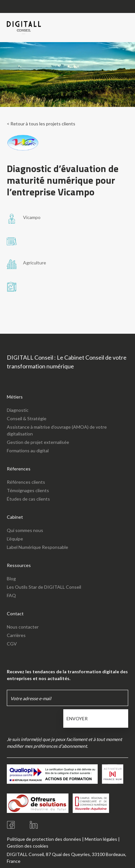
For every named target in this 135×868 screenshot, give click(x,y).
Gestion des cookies (28, 846)
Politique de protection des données (44, 839)
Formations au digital (28, 451)
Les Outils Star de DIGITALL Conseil (44, 587)
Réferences (19, 469)
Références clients (26, 482)
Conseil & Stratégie (27, 418)
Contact (15, 613)
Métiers (15, 397)
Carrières (16, 635)
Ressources (19, 565)
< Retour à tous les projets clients (41, 124)
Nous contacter (23, 627)
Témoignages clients (28, 490)
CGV (12, 644)
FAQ (11, 595)
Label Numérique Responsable (37, 547)
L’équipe (15, 539)
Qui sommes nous (25, 530)
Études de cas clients (28, 499)
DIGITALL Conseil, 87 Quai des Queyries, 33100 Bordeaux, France (67, 858)
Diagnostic (18, 410)
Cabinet (15, 517)
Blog (11, 579)
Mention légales (101, 839)
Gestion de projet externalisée (38, 442)
